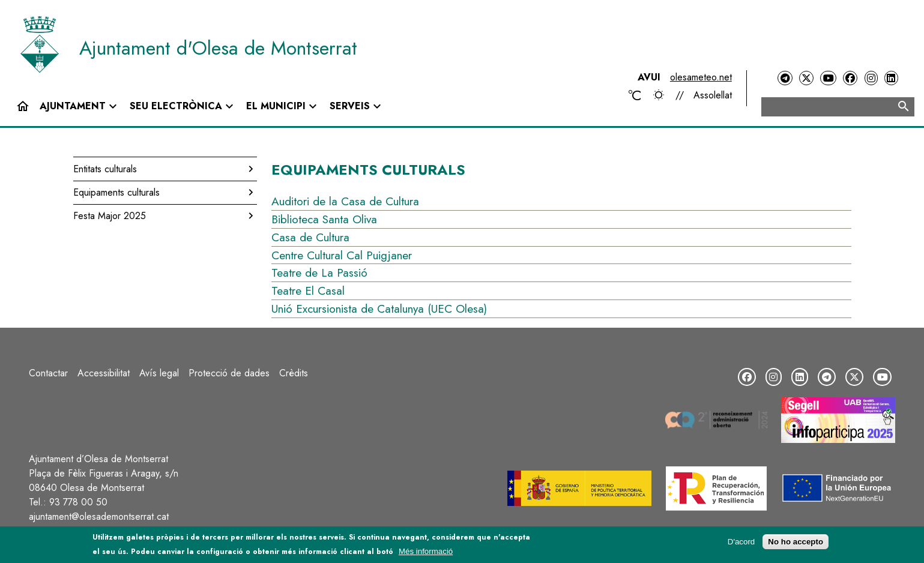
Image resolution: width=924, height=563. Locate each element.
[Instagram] (871, 78)
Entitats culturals (105, 169)
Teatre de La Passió (319, 272)
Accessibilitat (104, 373)
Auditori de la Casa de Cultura (345, 201)
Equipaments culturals (116, 192)
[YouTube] (828, 78)
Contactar (48, 373)
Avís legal (159, 373)
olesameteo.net (701, 77)
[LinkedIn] (891, 78)
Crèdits (294, 373)
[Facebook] (850, 78)
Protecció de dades (229, 373)
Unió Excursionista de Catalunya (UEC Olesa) (379, 309)
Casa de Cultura (310, 237)
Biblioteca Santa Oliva (324, 219)
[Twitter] (806, 78)
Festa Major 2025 (110, 216)
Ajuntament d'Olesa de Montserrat (218, 48)
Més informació (426, 551)
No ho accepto (796, 542)
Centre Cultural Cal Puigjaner (342, 255)
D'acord (741, 542)
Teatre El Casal (308, 291)
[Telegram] (785, 78)
